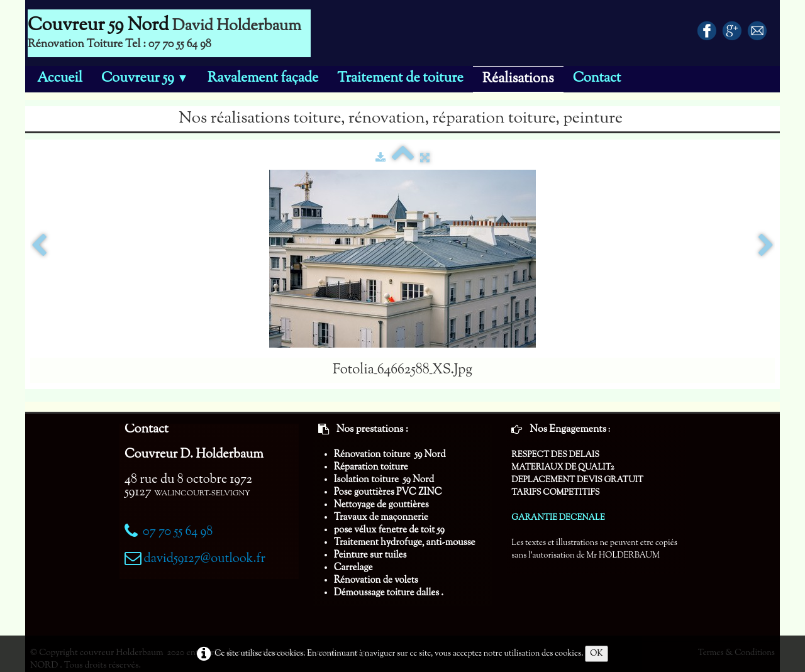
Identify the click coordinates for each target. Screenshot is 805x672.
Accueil (60, 79)
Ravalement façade (263, 79)
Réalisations (518, 79)
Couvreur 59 (145, 79)
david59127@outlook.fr (204, 559)
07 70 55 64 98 (178, 532)
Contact (597, 79)
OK (597, 654)
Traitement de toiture (400, 79)
